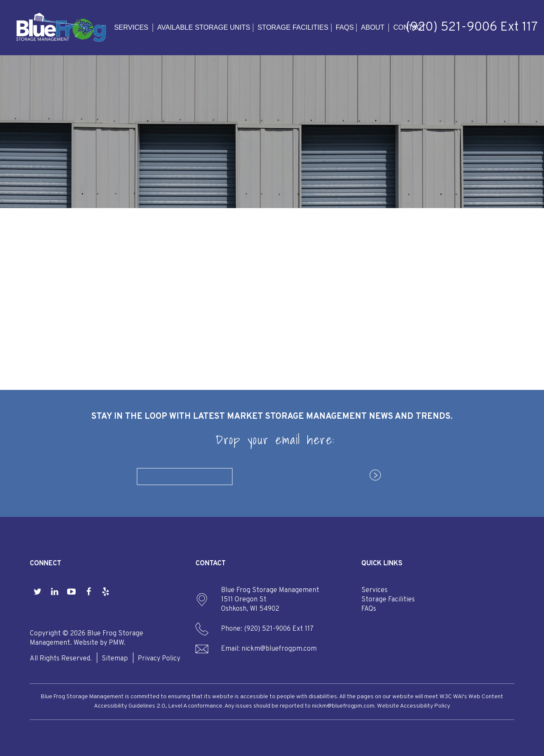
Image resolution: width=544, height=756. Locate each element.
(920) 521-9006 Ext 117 (472, 27)
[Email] (185, 477)
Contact (409, 27)
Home (56, 263)
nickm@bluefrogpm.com (279, 649)
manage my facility (415, 242)
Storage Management (97, 284)
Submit (371, 476)
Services (131, 27)
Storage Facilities (293, 27)
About (373, 27)
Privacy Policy (159, 659)
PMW (116, 643)
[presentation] (302, 475)
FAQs (345, 27)
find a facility (416, 266)
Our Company (85, 345)
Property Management (99, 294)
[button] (37, 592)
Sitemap (115, 659)
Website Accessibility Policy (414, 706)
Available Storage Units (204, 27)
